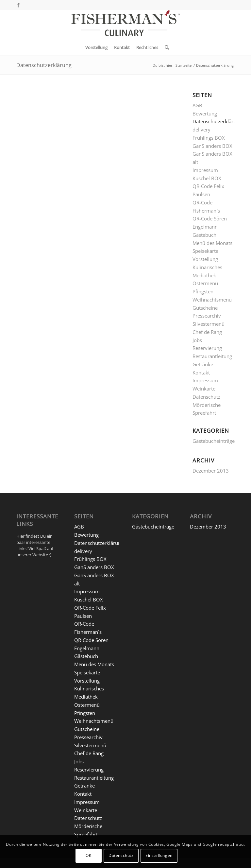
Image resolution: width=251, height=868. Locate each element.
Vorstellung (205, 259)
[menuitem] (96, 47)
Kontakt (201, 373)
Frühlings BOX (209, 138)
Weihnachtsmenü (212, 300)
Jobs (197, 340)
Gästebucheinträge (214, 441)
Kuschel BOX (207, 178)
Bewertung (205, 113)
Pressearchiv (207, 316)
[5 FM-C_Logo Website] (125, 25)
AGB (197, 105)
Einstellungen (159, 855)
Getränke (203, 364)
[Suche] (165, 47)
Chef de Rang (207, 332)
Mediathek (204, 275)
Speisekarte (205, 251)
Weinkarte (204, 389)
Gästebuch (204, 235)
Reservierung (207, 348)
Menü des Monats (212, 243)
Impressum (205, 170)
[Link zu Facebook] (18, 5)
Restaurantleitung (212, 356)
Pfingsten (203, 291)
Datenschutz (206, 397)
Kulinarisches (207, 267)
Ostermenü (205, 283)
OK (88, 855)
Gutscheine (205, 308)
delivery (201, 130)
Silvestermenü (209, 324)
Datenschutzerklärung (44, 65)
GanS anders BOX (212, 146)
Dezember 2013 (211, 471)
